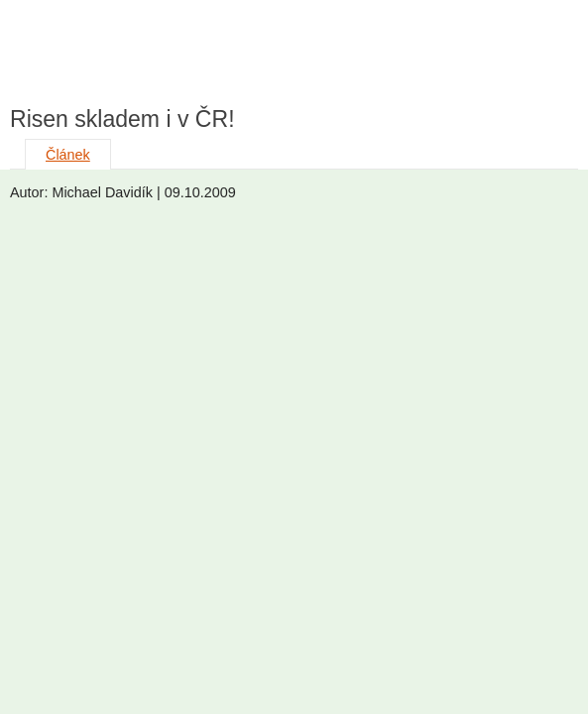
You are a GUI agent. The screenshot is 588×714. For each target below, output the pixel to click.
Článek (68, 155)
